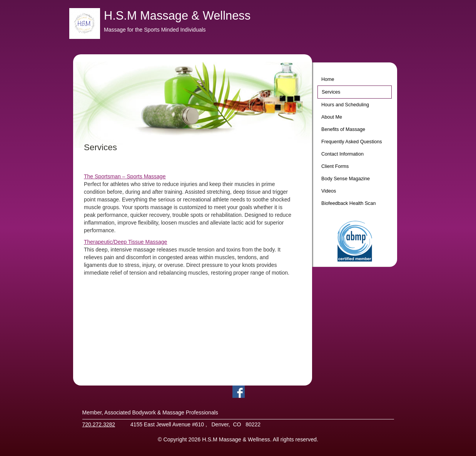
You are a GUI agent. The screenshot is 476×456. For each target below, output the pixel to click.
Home (328, 79)
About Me (332, 117)
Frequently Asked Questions (352, 142)
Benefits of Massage (343, 129)
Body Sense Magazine (346, 179)
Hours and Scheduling (345, 105)
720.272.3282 (99, 424)
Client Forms (335, 166)
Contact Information (342, 154)
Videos (329, 191)
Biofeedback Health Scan (348, 203)
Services (331, 92)
